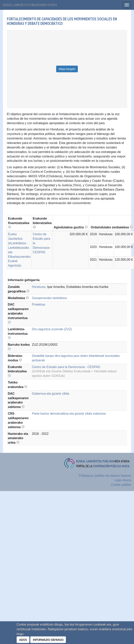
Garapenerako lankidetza (49, 298)
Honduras (39, 287)
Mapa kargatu (67, 69)
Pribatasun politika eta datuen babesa (105, 476)
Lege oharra (123, 480)
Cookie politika (121, 485)
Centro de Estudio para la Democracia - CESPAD (66, 367)
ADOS (23, 640)
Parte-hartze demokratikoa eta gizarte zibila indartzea (69, 414)
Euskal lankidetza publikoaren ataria (30, 5)
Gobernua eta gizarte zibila (50, 394)
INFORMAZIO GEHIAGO (48, 640)
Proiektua (38, 304)
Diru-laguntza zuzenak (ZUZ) (52, 329)
